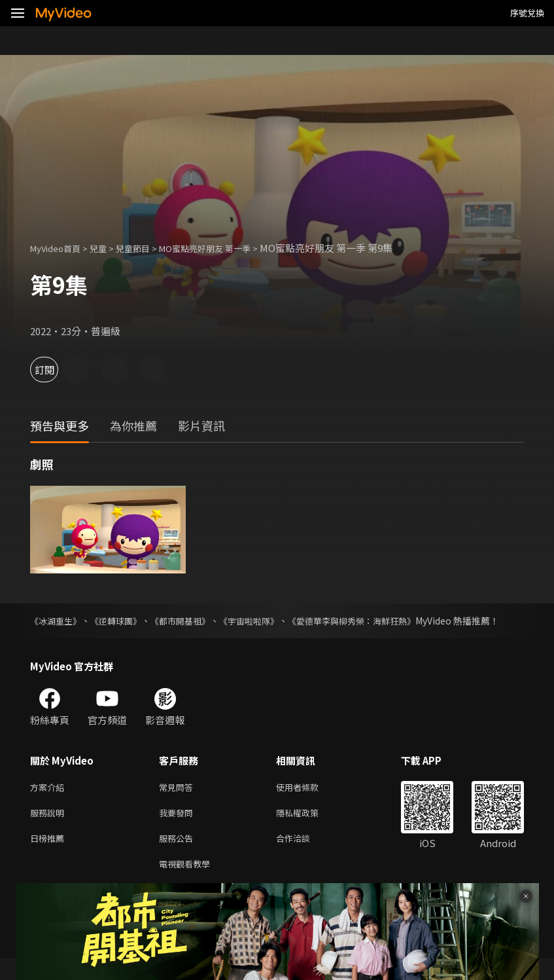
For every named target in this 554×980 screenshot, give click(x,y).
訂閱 (56, 370)
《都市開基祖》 (196, 621)
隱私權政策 (308, 829)
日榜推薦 (50, 857)
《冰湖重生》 (58, 621)
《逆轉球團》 (125, 621)
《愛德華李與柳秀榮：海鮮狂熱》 (385, 621)
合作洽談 (303, 857)
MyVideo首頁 (60, 248)
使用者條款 (308, 802)
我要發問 (179, 829)
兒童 (109, 248)
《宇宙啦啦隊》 (273, 621)
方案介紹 (50, 802)
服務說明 (50, 829)
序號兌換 (527, 13)
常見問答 (179, 802)
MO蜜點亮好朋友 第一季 (229, 248)
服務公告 (179, 857)
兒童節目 (147, 248)
